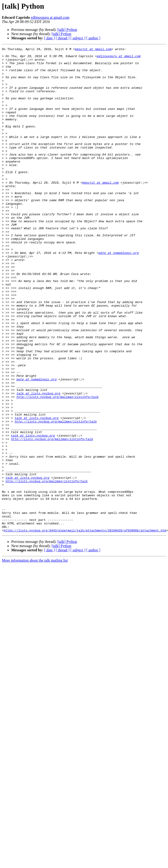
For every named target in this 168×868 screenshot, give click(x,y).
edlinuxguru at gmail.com (50, 17)
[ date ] (49, 38)
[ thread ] (63, 38)
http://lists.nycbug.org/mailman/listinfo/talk (57, 467)
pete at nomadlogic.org (119, 294)
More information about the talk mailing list (35, 657)
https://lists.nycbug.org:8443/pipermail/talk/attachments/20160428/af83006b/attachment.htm (85, 627)
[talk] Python (67, 30)
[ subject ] (78, 38)
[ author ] (93, 38)
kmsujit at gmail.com (93, 50)
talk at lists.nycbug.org (38, 463)
